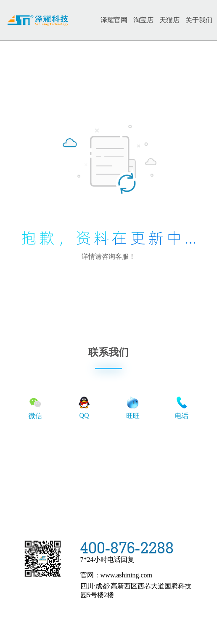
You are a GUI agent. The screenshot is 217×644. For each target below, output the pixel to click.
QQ (84, 407)
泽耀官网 (114, 20)
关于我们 (199, 20)
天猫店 (169, 20)
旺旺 (133, 407)
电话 (182, 407)
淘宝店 (143, 20)
